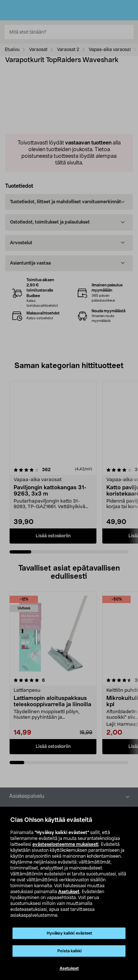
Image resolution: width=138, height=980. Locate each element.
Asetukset (69, 892)
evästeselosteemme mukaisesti (66, 844)
